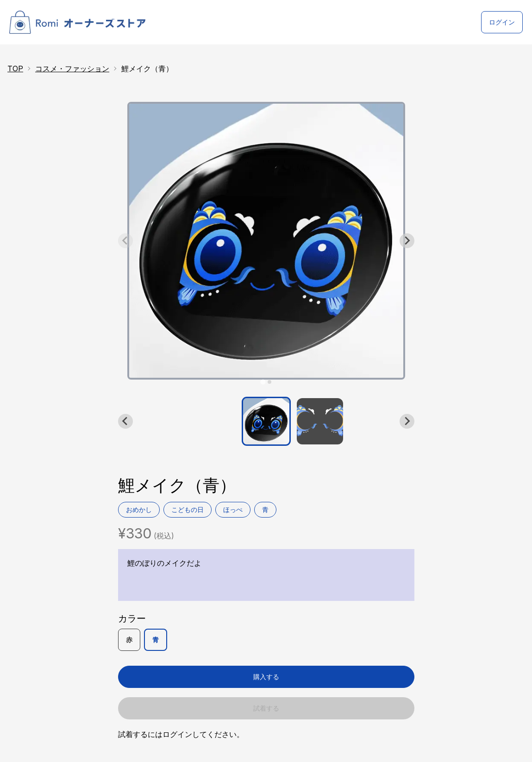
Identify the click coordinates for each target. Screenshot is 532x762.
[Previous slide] (125, 241)
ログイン (502, 22)
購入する (266, 677)
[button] (266, 421)
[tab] (263, 382)
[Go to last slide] (125, 421)
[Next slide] (407, 241)
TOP (15, 69)
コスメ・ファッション (72, 69)
